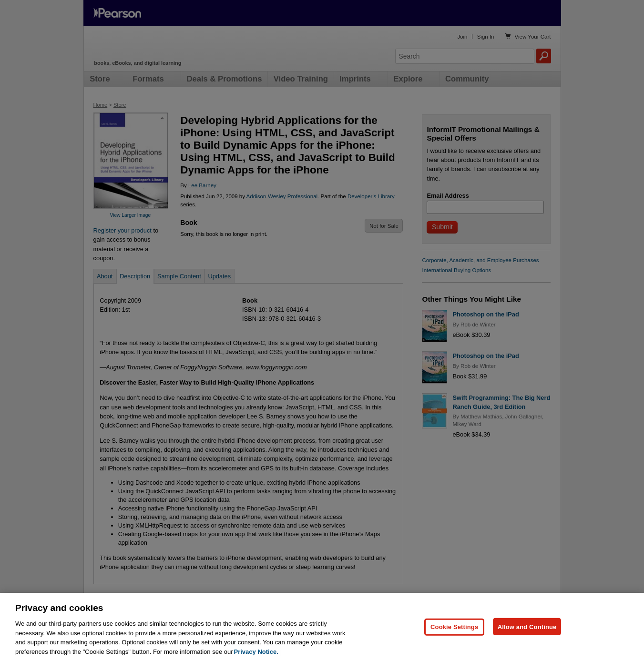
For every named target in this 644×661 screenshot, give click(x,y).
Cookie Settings (454, 636)
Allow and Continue (527, 636)
